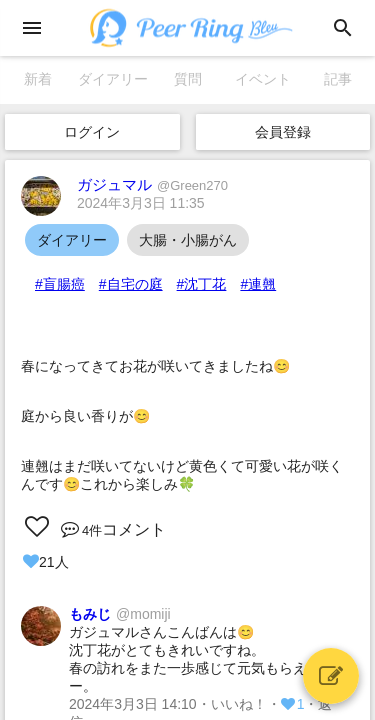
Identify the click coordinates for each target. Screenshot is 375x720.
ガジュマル (152, 184)
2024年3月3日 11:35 (141, 203)
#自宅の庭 (131, 284)
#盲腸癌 (60, 284)
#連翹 (258, 284)
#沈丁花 (202, 284)
